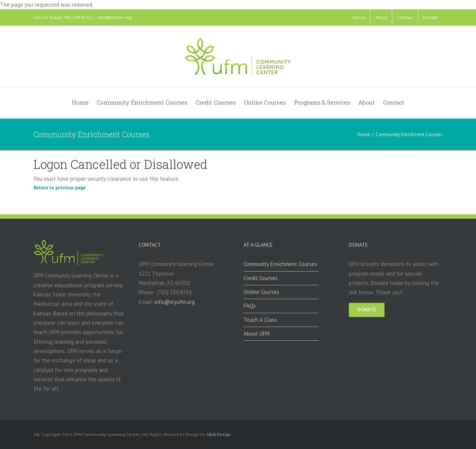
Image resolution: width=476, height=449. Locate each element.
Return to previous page (59, 188)
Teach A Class (260, 320)
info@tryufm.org (114, 17)
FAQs (250, 306)
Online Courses (261, 292)
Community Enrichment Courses (280, 264)
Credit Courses (261, 278)
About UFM (257, 333)
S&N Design (219, 434)
